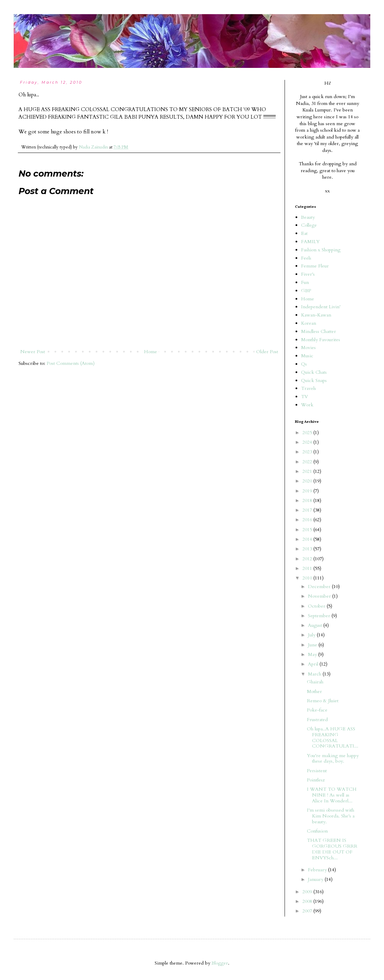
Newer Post (33, 352)
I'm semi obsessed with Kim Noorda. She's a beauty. (331, 816)
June (313, 645)
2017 (308, 510)
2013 (308, 549)
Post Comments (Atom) (71, 363)
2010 (308, 578)
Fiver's (308, 274)
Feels (306, 258)
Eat (304, 233)
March (315, 674)
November (320, 596)
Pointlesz (316, 780)
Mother (314, 691)
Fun (305, 282)
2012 (308, 559)
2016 (308, 520)
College (309, 225)
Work (307, 405)
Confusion (317, 831)
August (316, 625)
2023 (308, 452)
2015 (308, 530)
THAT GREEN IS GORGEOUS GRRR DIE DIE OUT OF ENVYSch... (332, 849)
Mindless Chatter (319, 331)
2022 (308, 462)
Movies (308, 348)
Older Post (267, 352)
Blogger (220, 963)
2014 (308, 539)
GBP (306, 291)
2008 (308, 901)
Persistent (317, 771)
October (317, 606)
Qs (304, 364)
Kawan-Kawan (316, 315)
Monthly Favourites (321, 340)
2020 (308, 481)
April (314, 664)
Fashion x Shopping (321, 250)
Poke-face (317, 710)
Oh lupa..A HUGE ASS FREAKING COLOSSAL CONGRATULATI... (333, 737)
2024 (308, 442)
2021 (308, 471)
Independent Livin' (321, 307)
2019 (308, 491)
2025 (308, 433)
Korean (309, 323)
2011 (308, 568)
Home (151, 352)
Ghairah (315, 682)
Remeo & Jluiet (323, 701)
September (320, 616)
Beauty (308, 217)
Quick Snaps (314, 380)
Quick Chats (314, 372)
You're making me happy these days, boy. (333, 758)
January (316, 879)
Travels (309, 388)
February (318, 870)
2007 (308, 911)
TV (304, 397)
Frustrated (317, 720)
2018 (308, 500)
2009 (308, 892)
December (320, 587)
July (312, 635)
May (313, 654)
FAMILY (310, 242)
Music (307, 356)
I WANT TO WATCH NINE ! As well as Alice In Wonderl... (332, 795)
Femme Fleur (315, 266)
